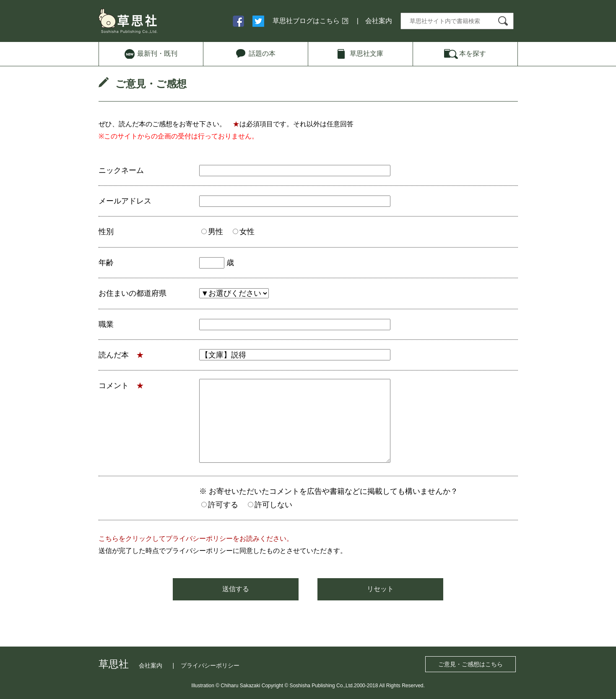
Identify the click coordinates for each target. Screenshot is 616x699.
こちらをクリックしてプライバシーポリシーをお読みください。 (196, 539)
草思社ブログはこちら (306, 21)
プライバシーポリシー (210, 665)
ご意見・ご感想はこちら (470, 664)
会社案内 (379, 21)
